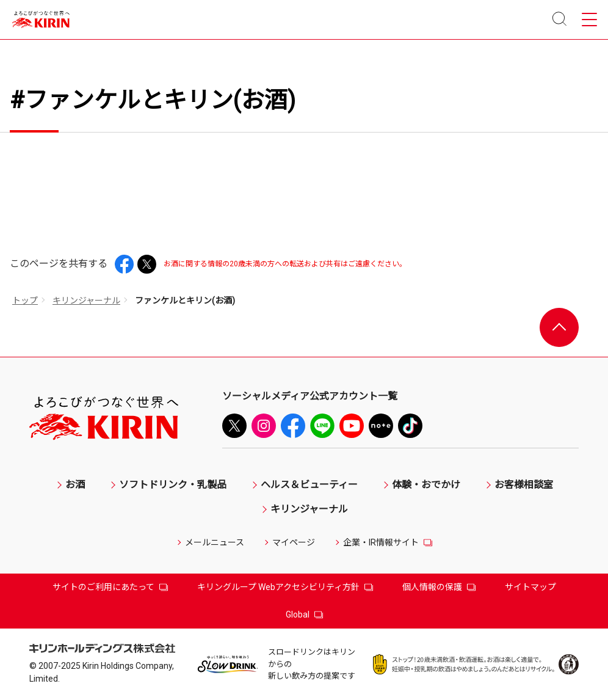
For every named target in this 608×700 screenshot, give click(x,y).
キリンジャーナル (86, 301)
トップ (25, 301)
